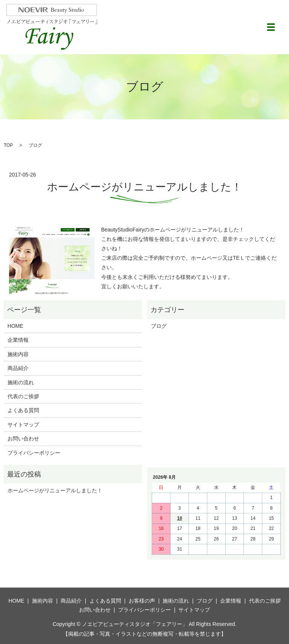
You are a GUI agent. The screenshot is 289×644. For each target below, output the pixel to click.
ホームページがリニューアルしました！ (144, 187)
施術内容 (18, 354)
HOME (15, 326)
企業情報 (18, 340)
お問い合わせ (23, 438)
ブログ (159, 326)
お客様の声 (142, 601)
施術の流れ (21, 382)
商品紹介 (18, 368)
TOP (8, 145)
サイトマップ (23, 425)
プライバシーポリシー (34, 453)
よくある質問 (23, 410)
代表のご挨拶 (23, 396)
